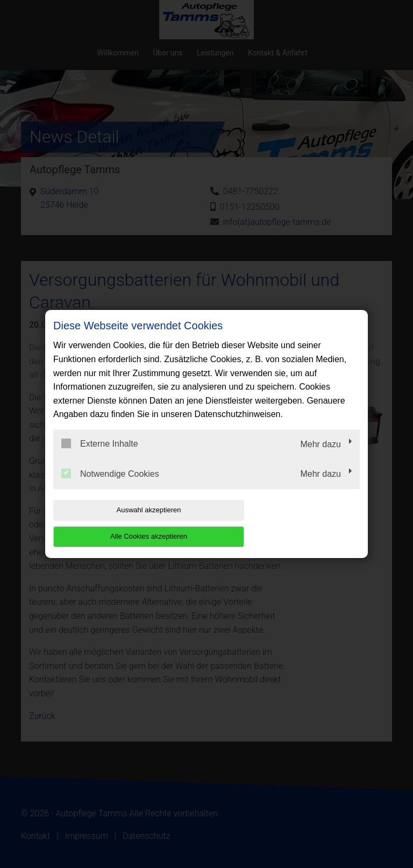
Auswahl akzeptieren (122, 523)
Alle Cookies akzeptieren (291, 523)
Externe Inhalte (100, 457)
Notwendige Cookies (110, 486)
